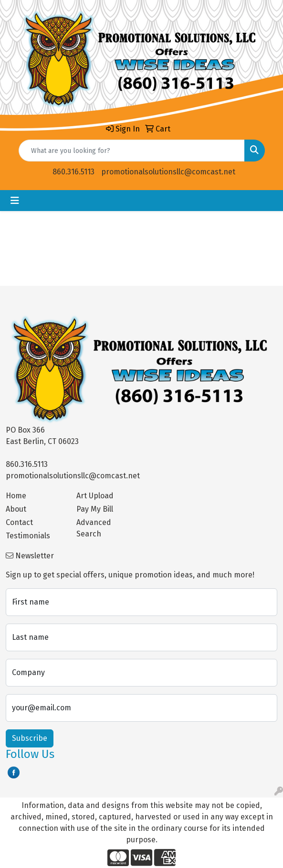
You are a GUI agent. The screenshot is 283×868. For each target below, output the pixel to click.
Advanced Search (94, 528)
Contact (19, 522)
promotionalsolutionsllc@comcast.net (168, 172)
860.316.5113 (73, 172)
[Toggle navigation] (15, 201)
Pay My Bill (95, 509)
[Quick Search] (132, 151)
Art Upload (95, 496)
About (16, 509)
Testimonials (28, 536)
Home (16, 496)
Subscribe (30, 738)
